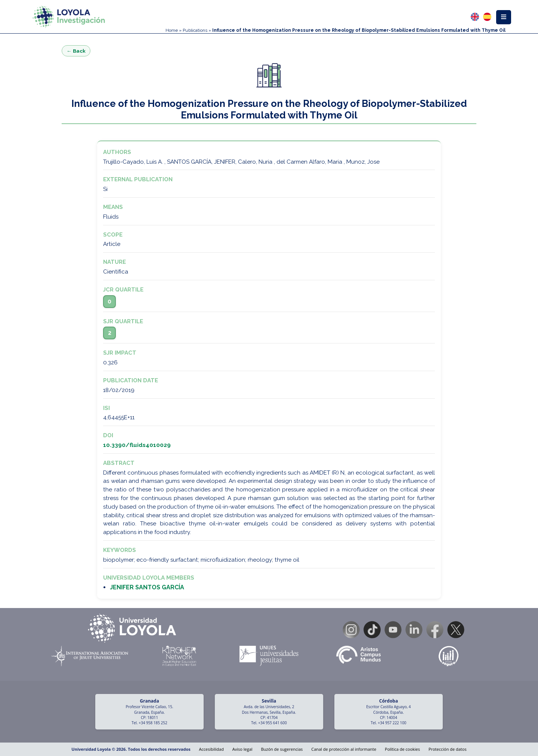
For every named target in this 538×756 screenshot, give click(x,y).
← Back (76, 51)
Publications (195, 30)
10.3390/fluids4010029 (137, 445)
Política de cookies (402, 749)
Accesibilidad (211, 749)
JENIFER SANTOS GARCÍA (147, 587)
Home (172, 30)
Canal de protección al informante (344, 749)
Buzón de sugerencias (282, 749)
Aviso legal (242, 749)
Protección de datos (448, 749)
